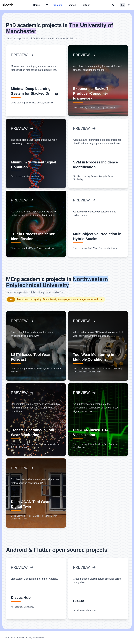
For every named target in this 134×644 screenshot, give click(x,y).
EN (123, 5)
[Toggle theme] (113, 5)
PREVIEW (22, 55)
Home (36, 5)
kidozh (22, 638)
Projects (57, 5)
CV (46, 5)
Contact (85, 5)
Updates (71, 5)
